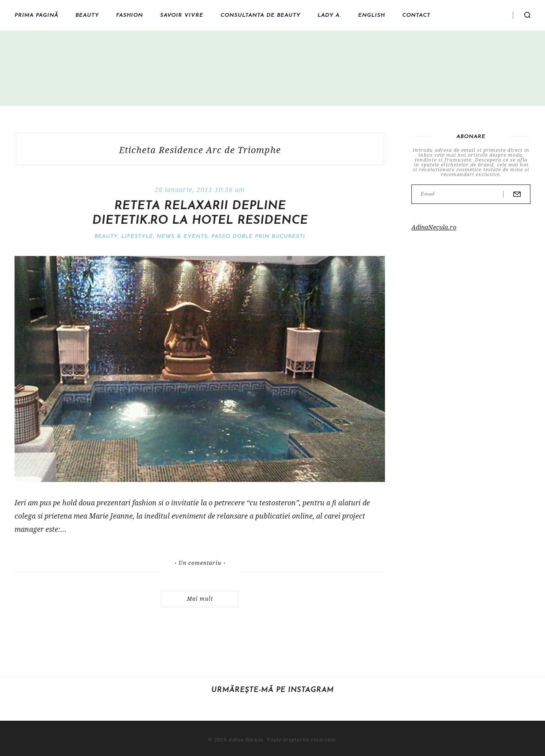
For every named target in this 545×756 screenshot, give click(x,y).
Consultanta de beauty (260, 15)
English (371, 15)
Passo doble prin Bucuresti (258, 237)
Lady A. (329, 15)
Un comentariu (200, 563)
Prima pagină (36, 15)
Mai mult (200, 599)
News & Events (182, 237)
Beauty (87, 15)
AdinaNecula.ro (434, 227)
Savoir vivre (182, 15)
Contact (416, 15)
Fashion (129, 15)
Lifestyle (137, 237)
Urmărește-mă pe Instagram (272, 690)
